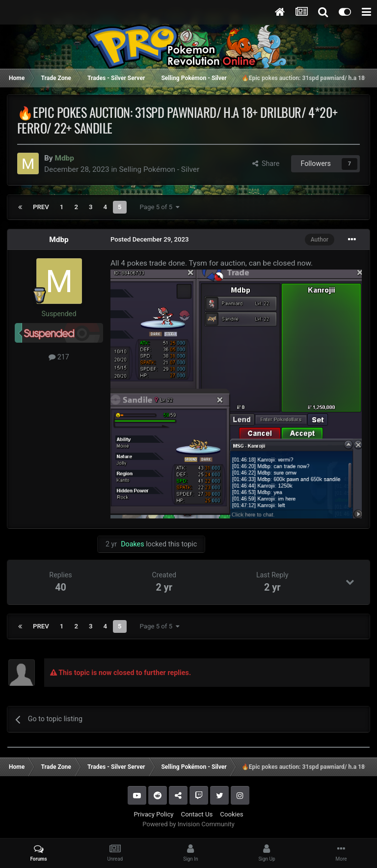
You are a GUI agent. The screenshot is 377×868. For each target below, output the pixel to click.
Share (266, 163)
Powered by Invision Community (188, 824)
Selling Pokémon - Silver (159, 169)
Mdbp (59, 240)
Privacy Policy (153, 814)
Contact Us (197, 814)
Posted (150, 239)
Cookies (231, 814)
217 (59, 357)
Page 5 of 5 (160, 207)
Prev (41, 207)
